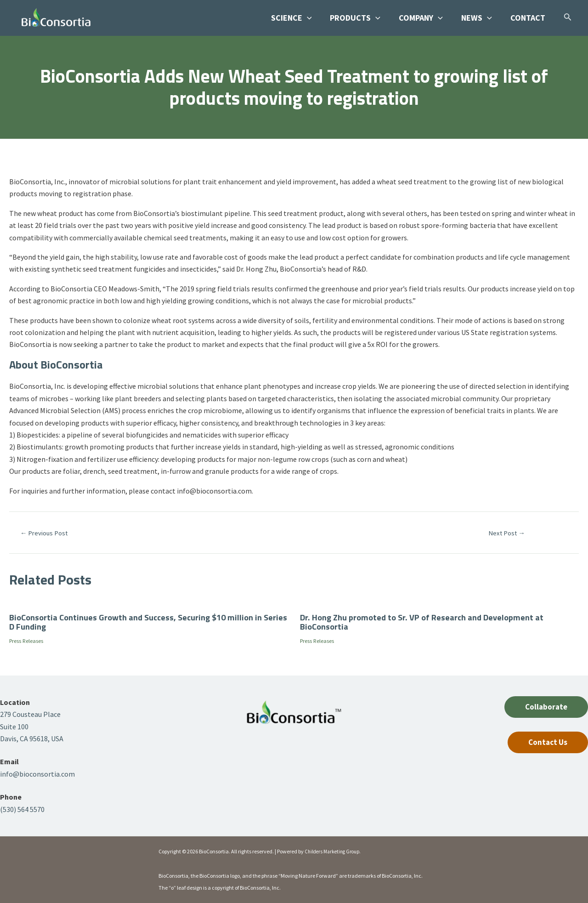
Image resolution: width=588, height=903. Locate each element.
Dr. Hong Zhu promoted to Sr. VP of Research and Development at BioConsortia (430, 622)
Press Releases (31, 641)
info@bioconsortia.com (37, 774)
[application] (315, 18)
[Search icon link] (568, 19)
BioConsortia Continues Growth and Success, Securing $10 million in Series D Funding (144, 622)
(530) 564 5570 (22, 809)
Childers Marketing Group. (335, 851)
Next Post (507, 533)
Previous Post (47, 533)
